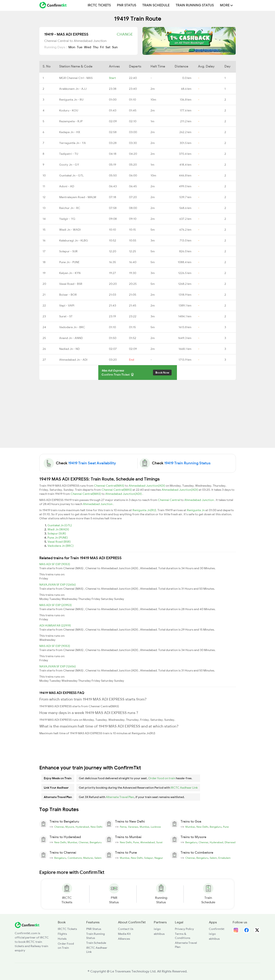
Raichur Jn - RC (70, 208)
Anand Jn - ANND (71, 338)
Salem (98, 858)
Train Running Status (195, 5)
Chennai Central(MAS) (109, 486)
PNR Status (127, 5)
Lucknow (156, 827)
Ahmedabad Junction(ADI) (147, 486)
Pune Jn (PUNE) (58, 538)
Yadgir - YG (67, 219)
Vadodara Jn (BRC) (61, 546)
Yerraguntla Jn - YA (72, 143)
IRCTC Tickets (99, 5)
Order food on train (162, 778)
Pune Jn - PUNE (69, 262)
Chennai (59, 827)
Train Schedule (156, 5)
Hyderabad (82, 827)
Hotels (62, 939)
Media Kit (124, 934)
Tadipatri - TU (69, 154)
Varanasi (133, 827)
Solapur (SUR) (57, 533)
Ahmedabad (148, 842)
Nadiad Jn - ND (69, 349)
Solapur (149, 858)
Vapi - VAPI (67, 305)
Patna (123, 827)
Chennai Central (169, 500)
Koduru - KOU (69, 110)
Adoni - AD (67, 186)
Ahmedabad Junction (199, 500)
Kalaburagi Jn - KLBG (74, 240)
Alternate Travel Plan (120, 797)
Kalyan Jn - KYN (70, 273)
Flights (62, 934)
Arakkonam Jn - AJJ (73, 89)
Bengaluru (216, 827)
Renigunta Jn (196, 510)
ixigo (157, 929)
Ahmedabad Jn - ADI (73, 360)
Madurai (88, 858)
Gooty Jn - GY (69, 165)
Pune (226, 827)
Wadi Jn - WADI (70, 230)
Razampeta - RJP (71, 121)
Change (125, 34)
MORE (226, 5)
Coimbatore (75, 858)
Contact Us (126, 929)
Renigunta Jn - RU (71, 100)
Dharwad (230, 842)
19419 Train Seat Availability (92, 463)
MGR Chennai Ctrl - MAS (76, 78)
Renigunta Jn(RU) (144, 510)
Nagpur (159, 858)
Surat (159, 842)
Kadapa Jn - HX (70, 132)
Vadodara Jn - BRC (72, 327)
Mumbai (144, 827)
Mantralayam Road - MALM (78, 197)
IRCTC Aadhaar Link (184, 788)
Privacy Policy (184, 929)
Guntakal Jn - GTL (71, 175)
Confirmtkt (217, 929)
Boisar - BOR (68, 295)
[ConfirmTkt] (27, 925)
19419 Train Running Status (187, 463)
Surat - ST (66, 316)
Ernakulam (224, 858)
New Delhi (96, 827)
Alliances (124, 939)
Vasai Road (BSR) (59, 542)
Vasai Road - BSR (71, 284)
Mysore (70, 827)
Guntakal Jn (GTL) (60, 525)
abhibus (159, 934)
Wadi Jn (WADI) (58, 529)
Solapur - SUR (68, 251)
